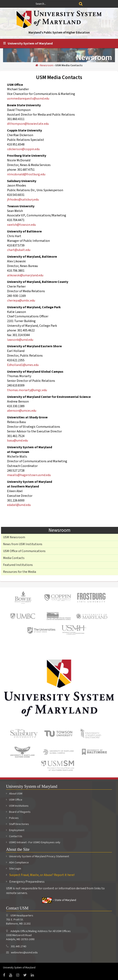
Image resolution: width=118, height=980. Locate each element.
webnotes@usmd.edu (24, 953)
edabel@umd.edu (19, 505)
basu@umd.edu (18, 441)
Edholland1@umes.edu (23, 365)
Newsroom (47, 65)
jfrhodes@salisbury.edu (23, 200)
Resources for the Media (20, 572)
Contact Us (14, 836)
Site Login (15, 869)
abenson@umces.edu (22, 411)
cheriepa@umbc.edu (21, 301)
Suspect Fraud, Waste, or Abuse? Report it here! (42, 875)
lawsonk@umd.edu (20, 340)
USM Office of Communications (24, 551)
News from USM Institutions (23, 544)
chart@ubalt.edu (19, 250)
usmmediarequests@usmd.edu (28, 99)
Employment (15, 830)
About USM (14, 794)
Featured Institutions (18, 565)
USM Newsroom (14, 537)
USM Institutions (17, 806)
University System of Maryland (30, 43)
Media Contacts (14, 558)
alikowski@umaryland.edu (25, 275)
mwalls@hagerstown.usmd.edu (29, 475)
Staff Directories (18, 824)
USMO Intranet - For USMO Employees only (33, 842)
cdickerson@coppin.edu (23, 149)
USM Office (14, 800)
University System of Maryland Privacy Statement (39, 856)
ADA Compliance (19, 863)
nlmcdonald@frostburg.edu (26, 174)
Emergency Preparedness (27, 882)
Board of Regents (18, 812)
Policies (12, 818)
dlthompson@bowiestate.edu (28, 124)
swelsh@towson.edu (21, 225)
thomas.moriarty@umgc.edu (27, 390)
